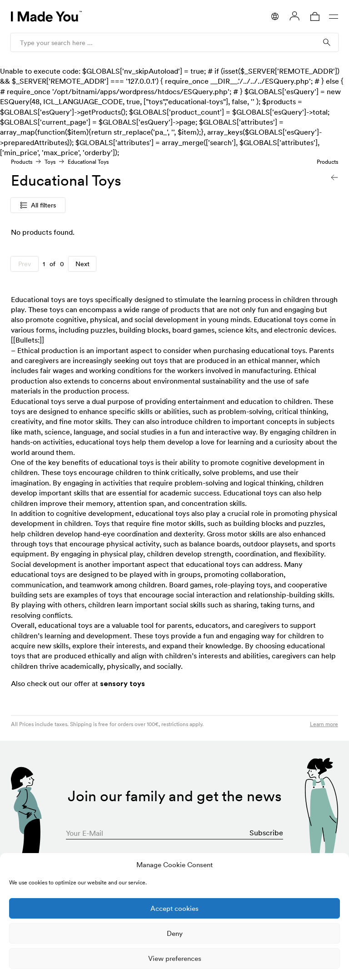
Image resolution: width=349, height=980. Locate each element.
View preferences (175, 958)
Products (22, 162)
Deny (175, 933)
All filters (38, 205)
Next (82, 264)
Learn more (324, 724)
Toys (50, 162)
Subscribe (266, 833)
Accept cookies (174, 908)
